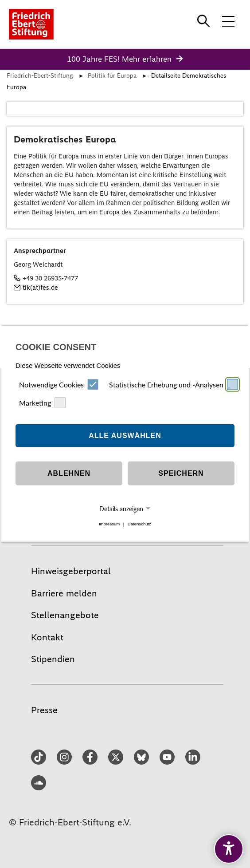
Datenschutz (139, 524)
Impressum (109, 524)
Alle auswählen (125, 436)
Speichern (181, 473)
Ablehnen (69, 473)
